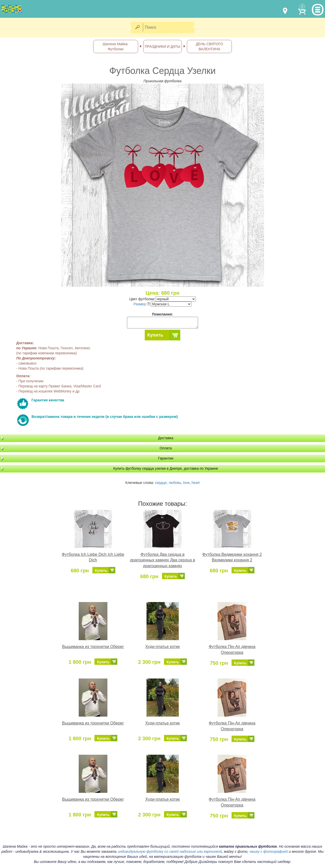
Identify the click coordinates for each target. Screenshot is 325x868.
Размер (142, 304)
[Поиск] (170, 28)
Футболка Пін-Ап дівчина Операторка (232, 650)
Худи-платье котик (162, 647)
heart (196, 483)
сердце (161, 483)
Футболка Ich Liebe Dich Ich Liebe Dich (93, 557)
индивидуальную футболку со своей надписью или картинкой (170, 851)
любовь (175, 483)
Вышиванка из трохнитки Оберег (93, 647)
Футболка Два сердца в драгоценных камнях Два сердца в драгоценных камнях (162, 560)
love (186, 483)
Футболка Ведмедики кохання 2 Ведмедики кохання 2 (232, 557)
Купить (155, 335)
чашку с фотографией (269, 851)
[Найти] (137, 28)
